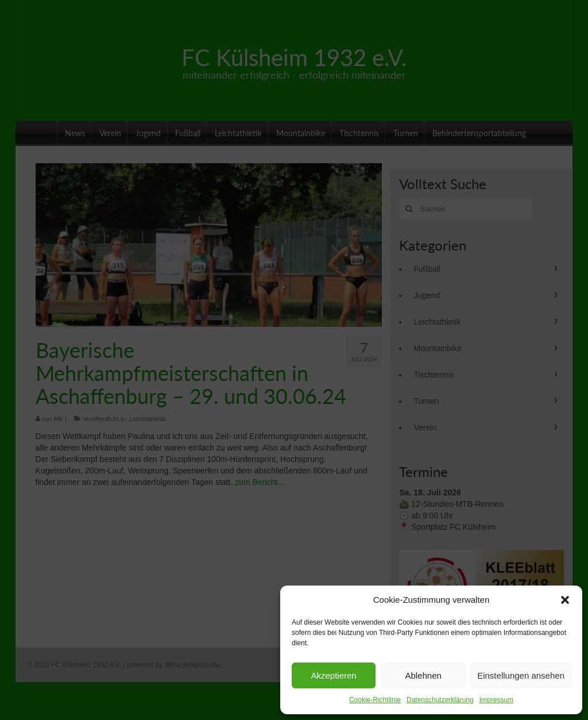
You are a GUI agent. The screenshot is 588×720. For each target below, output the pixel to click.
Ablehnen (423, 675)
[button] (565, 600)
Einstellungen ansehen (521, 675)
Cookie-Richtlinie (375, 700)
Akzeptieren (333, 675)
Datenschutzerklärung (440, 700)
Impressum (496, 700)
